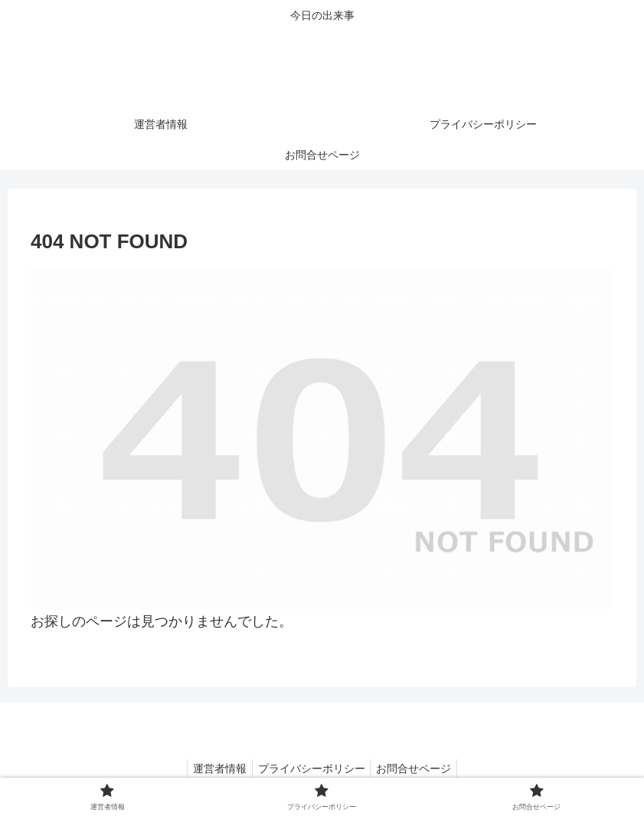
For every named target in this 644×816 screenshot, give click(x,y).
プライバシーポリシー (312, 768)
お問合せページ (419, 768)
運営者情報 (215, 768)
